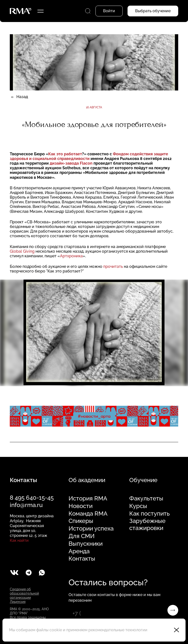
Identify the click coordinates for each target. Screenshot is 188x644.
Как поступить (149, 514)
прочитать (114, 266)
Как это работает (65, 154)
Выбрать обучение (153, 11)
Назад (22, 97)
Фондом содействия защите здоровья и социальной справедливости (89, 156)
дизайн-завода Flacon (72, 163)
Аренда (79, 551)
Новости (81, 506)
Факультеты (146, 498)
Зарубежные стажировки (147, 525)
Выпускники (86, 544)
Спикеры (81, 521)
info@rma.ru (26, 505)
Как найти (19, 540)
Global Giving (23, 251)
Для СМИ (82, 536)
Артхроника (71, 256)
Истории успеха (91, 529)
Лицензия (18, 602)
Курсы (138, 506)
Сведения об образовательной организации (24, 593)
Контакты (82, 559)
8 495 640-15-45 (32, 498)
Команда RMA (88, 514)
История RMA (88, 498)
